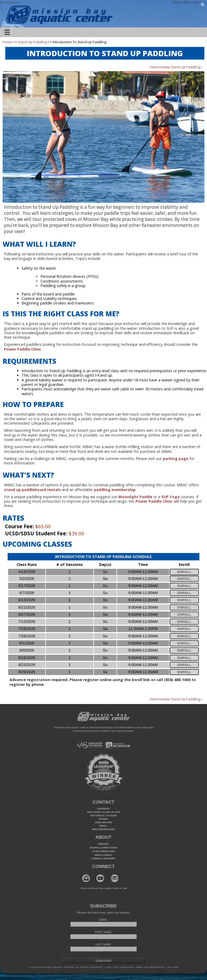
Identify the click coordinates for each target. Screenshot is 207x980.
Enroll (184, 572)
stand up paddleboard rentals (32, 490)
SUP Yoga (170, 497)
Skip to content (10, 2)
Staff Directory (104, 851)
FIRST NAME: (103, 932)
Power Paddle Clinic (154, 501)
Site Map (173, 967)
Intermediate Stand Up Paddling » (176, 67)
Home (7, 42)
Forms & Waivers (103, 858)
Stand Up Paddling (32, 42)
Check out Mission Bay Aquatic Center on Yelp (103, 888)
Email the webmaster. (150, 967)
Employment (103, 855)
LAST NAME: (103, 945)
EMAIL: (104, 920)
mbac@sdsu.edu (103, 829)
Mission (103, 844)
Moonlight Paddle (135, 497)
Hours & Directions (103, 848)
